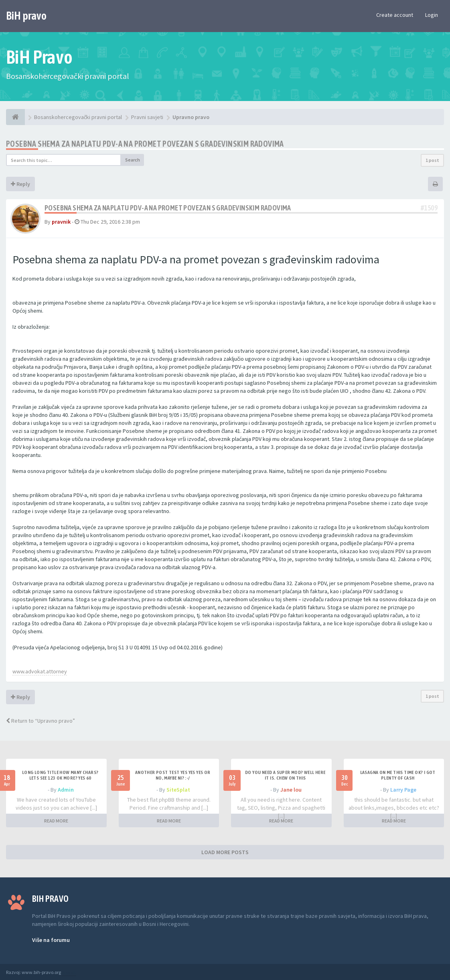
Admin (66, 790)
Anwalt (69, 972)
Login (432, 15)
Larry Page (403, 790)
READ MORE (56, 821)
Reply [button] (20, 184)
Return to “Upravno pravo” (41, 721)
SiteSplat (178, 790)
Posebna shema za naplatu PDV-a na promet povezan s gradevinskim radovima (145, 144)
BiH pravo (26, 16)
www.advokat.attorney (40, 671)
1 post (432, 160)
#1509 (429, 208)
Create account (395, 15)
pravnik (61, 222)
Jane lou (291, 790)
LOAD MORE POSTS (225, 852)
